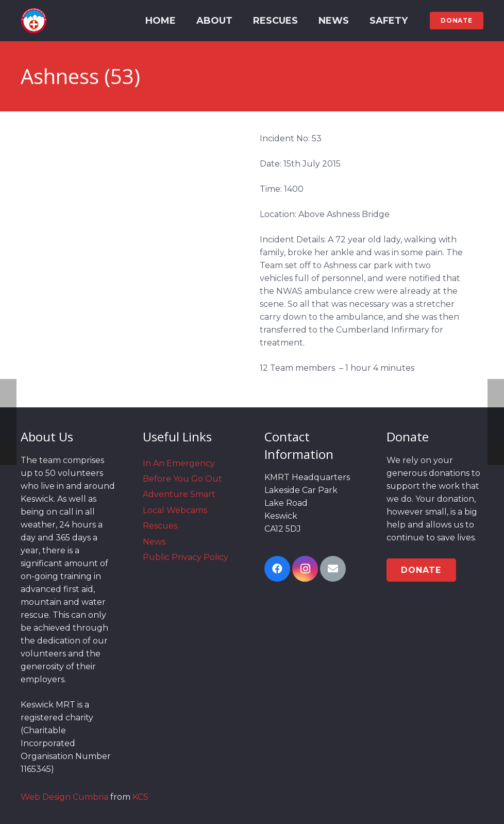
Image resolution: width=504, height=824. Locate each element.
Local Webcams (175, 510)
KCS (140, 797)
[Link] (34, 21)
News (154, 542)
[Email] (333, 569)
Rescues (160, 526)
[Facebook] (277, 569)
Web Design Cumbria (64, 797)
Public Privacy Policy (186, 557)
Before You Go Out (182, 479)
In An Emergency (179, 463)
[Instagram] (305, 569)
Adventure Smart (179, 494)
